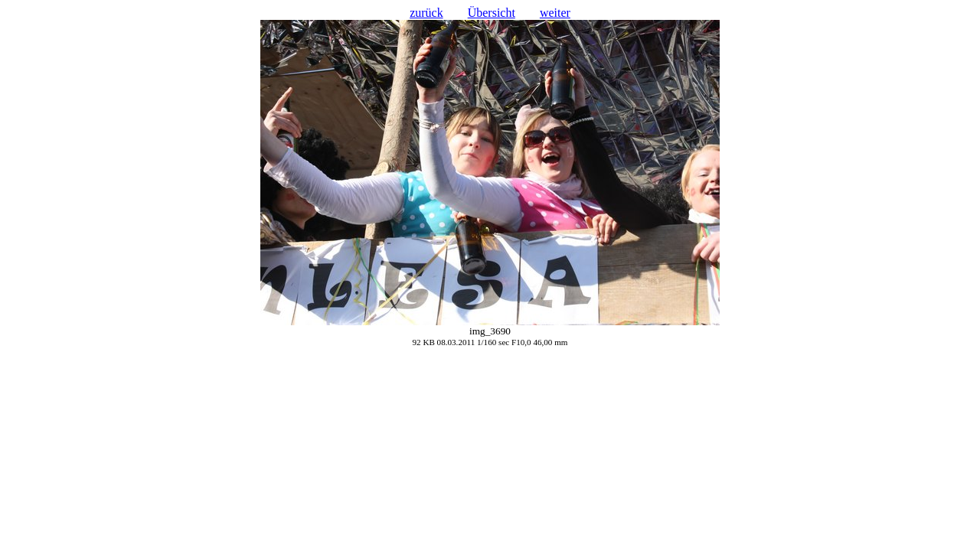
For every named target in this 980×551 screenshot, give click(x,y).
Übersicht (492, 13)
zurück (426, 13)
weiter (555, 13)
